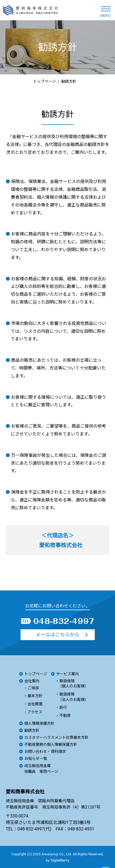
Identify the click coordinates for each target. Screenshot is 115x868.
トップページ (45, 81)
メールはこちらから (57, 635)
